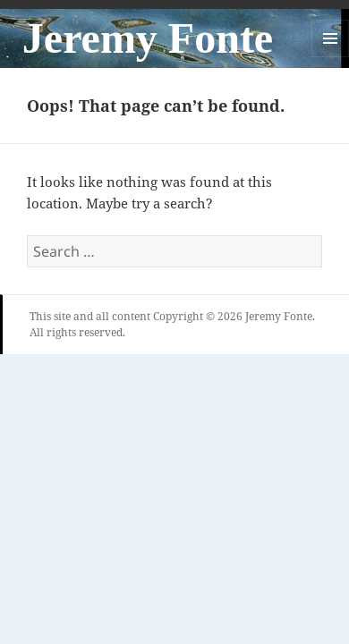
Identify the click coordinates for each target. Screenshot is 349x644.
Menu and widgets (331, 57)
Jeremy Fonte (148, 38)
